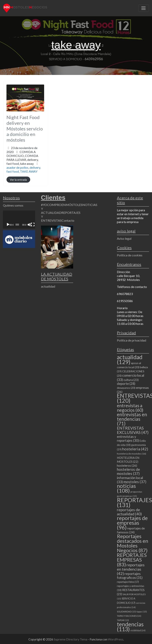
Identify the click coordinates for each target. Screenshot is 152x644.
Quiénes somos (13, 205)
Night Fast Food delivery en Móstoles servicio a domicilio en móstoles (25, 128)
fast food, (20, 164)
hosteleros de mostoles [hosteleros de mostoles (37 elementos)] (128, 471)
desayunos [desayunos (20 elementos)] (126, 388)
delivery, (22, 162)
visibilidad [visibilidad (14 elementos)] (138, 630)
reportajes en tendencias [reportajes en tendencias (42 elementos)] (131, 569)
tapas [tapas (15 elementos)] (142, 612)
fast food (13, 171)
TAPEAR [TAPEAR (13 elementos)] (123, 620)
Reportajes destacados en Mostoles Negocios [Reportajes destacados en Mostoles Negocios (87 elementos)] (133, 543)
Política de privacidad (132, 340)
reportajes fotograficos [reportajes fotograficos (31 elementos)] (130, 576)
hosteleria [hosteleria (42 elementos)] (135, 449)
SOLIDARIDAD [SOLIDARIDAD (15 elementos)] (127, 612)
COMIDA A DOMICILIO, (22, 158)
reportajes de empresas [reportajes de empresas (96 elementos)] (132, 523)
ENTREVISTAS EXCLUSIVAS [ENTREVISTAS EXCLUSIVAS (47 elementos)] (133, 430)
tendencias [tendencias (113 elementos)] (130, 627)
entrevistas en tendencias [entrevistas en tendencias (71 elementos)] (132, 419)
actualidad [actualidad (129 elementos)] (130, 359)
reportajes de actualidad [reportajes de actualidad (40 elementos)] (129, 512)
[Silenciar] (29, 225)
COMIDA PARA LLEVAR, (22, 160)
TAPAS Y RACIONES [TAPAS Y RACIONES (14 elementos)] (129, 616)
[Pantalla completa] (33, 225)
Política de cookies (130, 255)
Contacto (68, 220)
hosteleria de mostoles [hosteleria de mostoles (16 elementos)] (132, 454)
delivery (35, 167)
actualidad (48, 286)
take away (27, 164)
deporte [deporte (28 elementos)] (126, 384)
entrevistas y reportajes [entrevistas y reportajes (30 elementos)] (128, 439)
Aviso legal (124, 238)
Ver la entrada (18, 180)
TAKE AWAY (29, 171)
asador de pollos (17, 167)
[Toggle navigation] (144, 8)
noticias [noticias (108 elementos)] (126, 488)
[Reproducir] (8, 225)
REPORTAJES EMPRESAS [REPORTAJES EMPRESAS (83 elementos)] (132, 560)
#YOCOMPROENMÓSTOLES (62, 205)
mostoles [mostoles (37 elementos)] (135, 482)
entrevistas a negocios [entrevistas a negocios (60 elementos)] (130, 408)
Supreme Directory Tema (71, 639)
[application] (19, 220)
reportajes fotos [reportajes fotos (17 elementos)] (128, 582)
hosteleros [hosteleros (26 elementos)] (127, 465)
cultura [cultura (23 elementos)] (131, 380)
